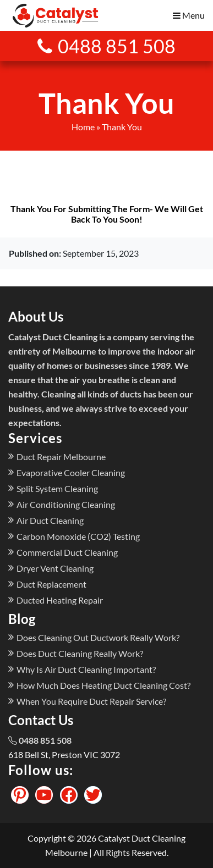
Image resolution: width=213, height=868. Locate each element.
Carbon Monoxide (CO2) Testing (78, 536)
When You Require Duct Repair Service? (91, 701)
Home (83, 127)
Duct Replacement (51, 584)
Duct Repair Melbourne (61, 457)
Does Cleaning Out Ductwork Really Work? (98, 637)
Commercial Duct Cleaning (67, 552)
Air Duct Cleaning (50, 520)
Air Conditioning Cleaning (66, 504)
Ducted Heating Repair (60, 600)
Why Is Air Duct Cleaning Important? (86, 669)
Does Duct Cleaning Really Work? (80, 653)
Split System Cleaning (57, 488)
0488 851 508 (106, 46)
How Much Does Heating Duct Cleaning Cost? (103, 685)
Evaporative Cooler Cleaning (71, 472)
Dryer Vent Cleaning (55, 568)
